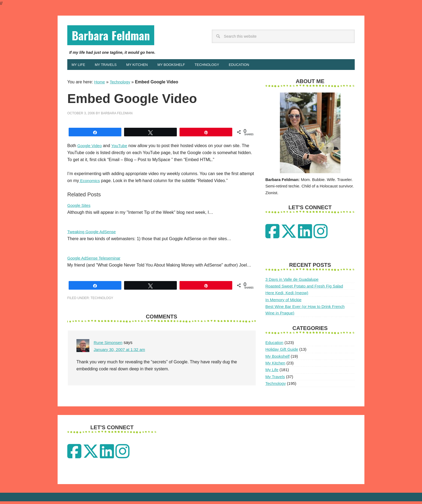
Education (274, 345)
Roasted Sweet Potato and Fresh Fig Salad (304, 289)
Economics (90, 183)
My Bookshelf (277, 359)
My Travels (275, 379)
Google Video (90, 148)
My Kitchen (275, 366)
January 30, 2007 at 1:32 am (121, 352)
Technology (121, 85)
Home (100, 85)
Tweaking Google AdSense (93, 234)
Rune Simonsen (109, 345)
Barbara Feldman (116, 36)
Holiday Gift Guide (282, 352)
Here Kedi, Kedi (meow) (287, 295)
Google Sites (80, 208)
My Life (272, 372)
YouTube (121, 148)
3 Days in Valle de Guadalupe (292, 282)
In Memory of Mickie (283, 302)
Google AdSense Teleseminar (96, 261)
